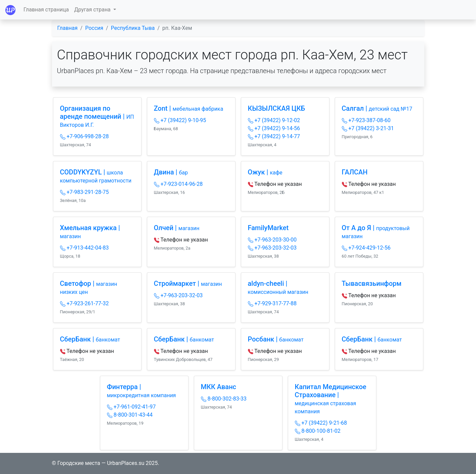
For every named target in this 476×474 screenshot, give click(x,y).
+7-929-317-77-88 (272, 303)
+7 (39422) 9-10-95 (180, 120)
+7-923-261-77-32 (85, 303)
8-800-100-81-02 (318, 431)
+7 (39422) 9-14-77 (274, 136)
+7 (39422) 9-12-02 (274, 120)
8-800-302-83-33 (224, 399)
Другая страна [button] (93, 10)
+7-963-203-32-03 (272, 248)
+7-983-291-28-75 (85, 192)
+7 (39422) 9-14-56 (274, 128)
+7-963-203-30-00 (272, 240)
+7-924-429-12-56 (366, 248)
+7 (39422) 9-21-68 (321, 423)
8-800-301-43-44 (130, 415)
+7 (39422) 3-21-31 (368, 128)
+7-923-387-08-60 (366, 120)
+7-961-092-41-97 (131, 407)
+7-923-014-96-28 (178, 184)
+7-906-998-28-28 (85, 136)
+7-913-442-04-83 (85, 248)
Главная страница (46, 10)
